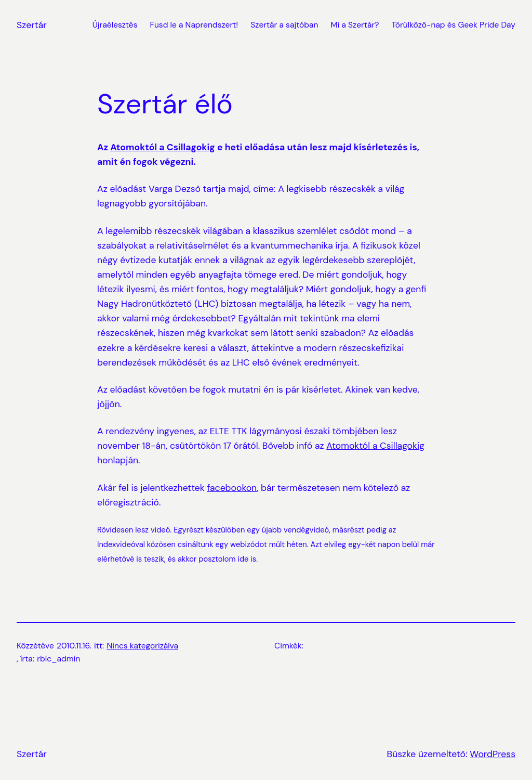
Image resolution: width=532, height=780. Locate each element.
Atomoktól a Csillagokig (163, 147)
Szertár (32, 25)
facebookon (232, 488)
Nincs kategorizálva (143, 646)
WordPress (493, 754)
